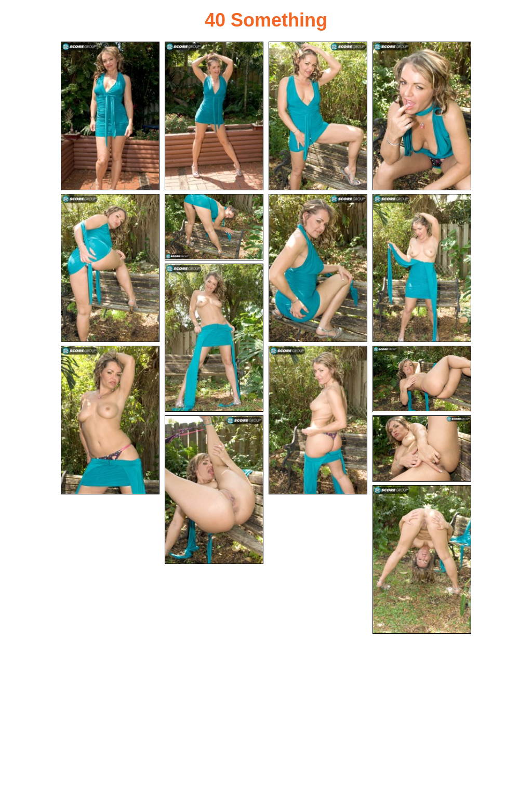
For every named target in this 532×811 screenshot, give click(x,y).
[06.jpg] (214, 227)
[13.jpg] (214, 490)
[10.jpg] (110, 420)
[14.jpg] (422, 449)
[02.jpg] (214, 116)
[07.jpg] (318, 268)
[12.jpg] (422, 379)
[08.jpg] (422, 268)
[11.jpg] (318, 420)
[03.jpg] (318, 116)
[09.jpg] (214, 338)
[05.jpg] (110, 268)
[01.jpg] (110, 116)
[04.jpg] (422, 116)
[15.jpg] (422, 559)
